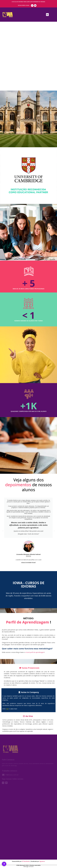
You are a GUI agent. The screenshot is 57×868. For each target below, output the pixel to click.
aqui (7, 709)
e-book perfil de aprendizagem (35, 652)
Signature (42, 861)
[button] (47, 15)
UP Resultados (26, 861)
